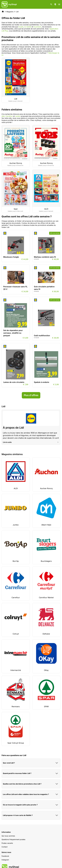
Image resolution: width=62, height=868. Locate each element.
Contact (5, 847)
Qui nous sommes (8, 836)
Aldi (3, 116)
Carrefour (9, 116)
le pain (21, 27)
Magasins (10, 12)
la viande (28, 27)
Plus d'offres (31, 395)
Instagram (5, 860)
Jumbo (18, 116)
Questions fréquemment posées (13, 839)
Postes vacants (7, 843)
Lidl (17, 12)
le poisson (37, 27)
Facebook (5, 856)
